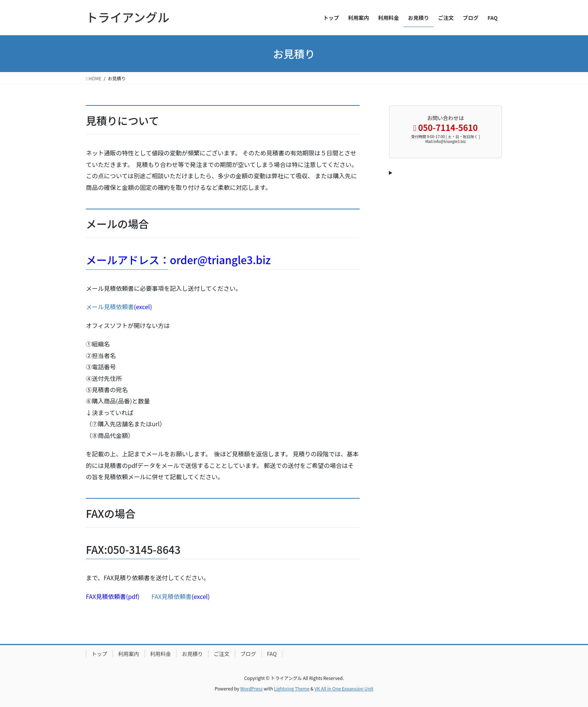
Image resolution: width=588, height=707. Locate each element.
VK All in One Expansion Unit (344, 688)
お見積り (192, 654)
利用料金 (160, 654)
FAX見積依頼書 (172, 596)
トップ (99, 654)
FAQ (272, 654)
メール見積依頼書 (110, 307)
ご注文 (222, 654)
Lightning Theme (292, 688)
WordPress (252, 688)
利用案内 (129, 654)
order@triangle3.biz (220, 260)
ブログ (248, 654)
